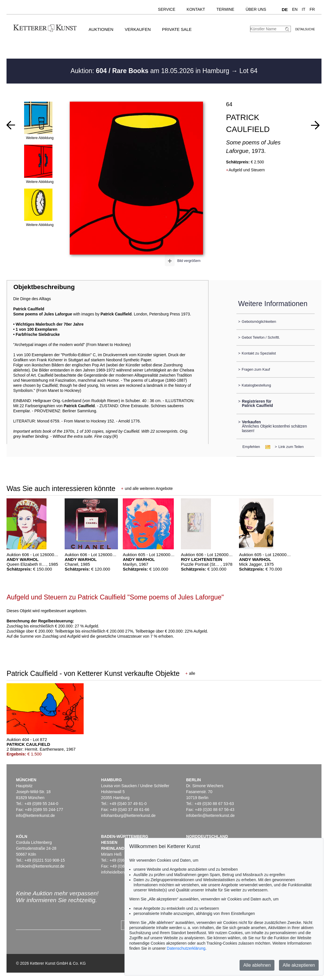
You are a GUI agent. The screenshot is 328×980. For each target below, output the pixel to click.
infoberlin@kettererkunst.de (210, 815)
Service (167, 9)
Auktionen (101, 29)
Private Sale (177, 29)
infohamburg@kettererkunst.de (128, 815)
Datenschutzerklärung (186, 948)
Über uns (256, 9)
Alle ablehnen (257, 965)
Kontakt (196, 9)
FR (312, 9)
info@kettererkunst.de (35, 815)
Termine (225, 9)
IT (304, 9)
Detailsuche (305, 29)
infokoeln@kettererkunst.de (40, 866)
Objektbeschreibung (44, 287)
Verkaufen (138, 29)
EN (295, 9)
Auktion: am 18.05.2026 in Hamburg (151, 71)
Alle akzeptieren (299, 965)
